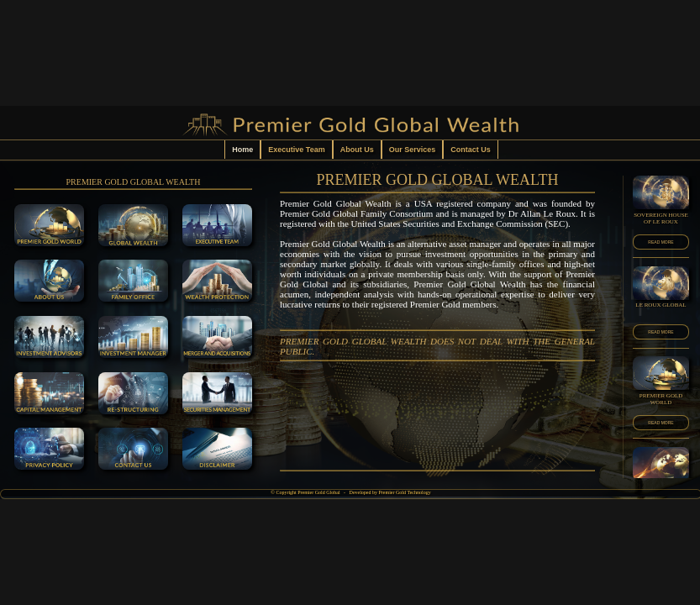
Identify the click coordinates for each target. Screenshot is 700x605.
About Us (357, 150)
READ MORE (661, 242)
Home (242, 150)
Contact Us (471, 150)
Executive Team (296, 150)
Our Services (413, 150)
